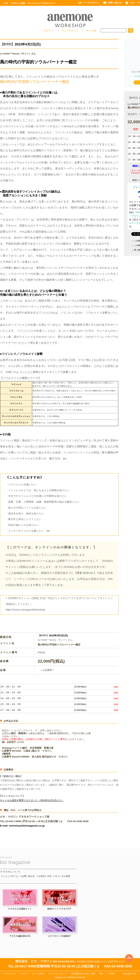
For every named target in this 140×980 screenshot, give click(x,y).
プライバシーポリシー (58, 974)
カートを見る (38, 974)
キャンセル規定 (63, 876)
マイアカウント (70, 31)
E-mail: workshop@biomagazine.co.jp (22, 826)
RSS (101, 974)
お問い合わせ (115, 3)
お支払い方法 (45, 876)
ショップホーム (11, 876)
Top (129, 952)
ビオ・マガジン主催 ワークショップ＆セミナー (30, 3)
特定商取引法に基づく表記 (83, 974)
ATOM (111, 974)
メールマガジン (91, 3)
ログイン (49, 30)
